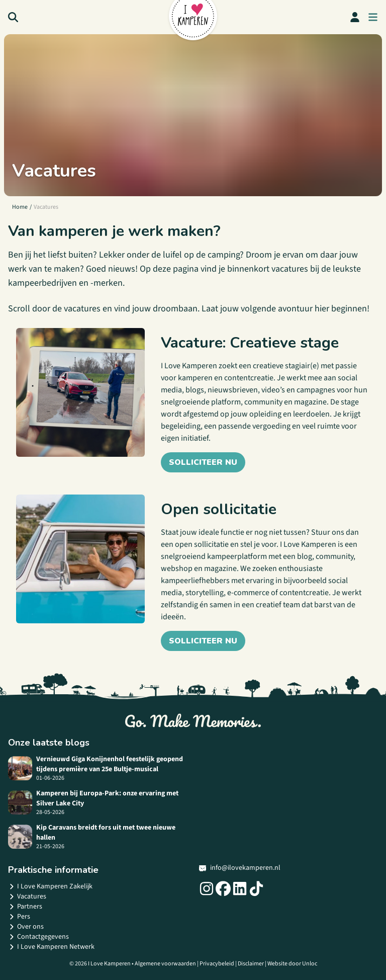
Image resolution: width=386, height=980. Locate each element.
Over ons (26, 927)
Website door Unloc (292, 964)
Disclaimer (251, 964)
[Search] (13, 17)
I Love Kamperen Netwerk (51, 947)
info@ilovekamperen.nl (240, 868)
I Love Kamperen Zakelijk (50, 886)
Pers (19, 917)
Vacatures (27, 896)
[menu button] (373, 17)
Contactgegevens (38, 937)
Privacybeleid (217, 964)
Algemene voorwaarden (165, 964)
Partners (25, 907)
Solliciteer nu (203, 462)
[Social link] (207, 888)
